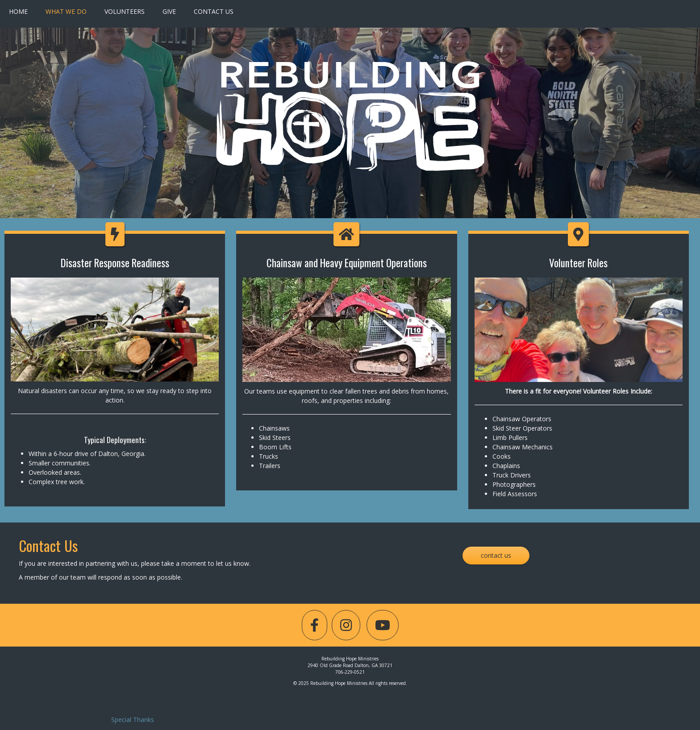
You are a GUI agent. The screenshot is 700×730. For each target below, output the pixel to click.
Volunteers (125, 11)
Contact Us (214, 11)
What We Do (66, 11)
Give (169, 11)
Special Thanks (133, 720)
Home (18, 11)
